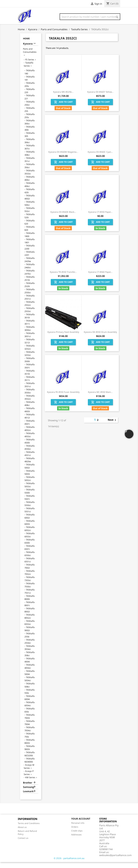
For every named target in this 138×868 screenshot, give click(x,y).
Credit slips (77, 837)
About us (22, 833)
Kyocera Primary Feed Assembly (63, 338)
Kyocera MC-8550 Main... (100, 398)
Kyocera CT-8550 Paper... (100, 218)
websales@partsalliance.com (115, 861)
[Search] (90, 17)
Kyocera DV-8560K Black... (63, 218)
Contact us (23, 844)
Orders (75, 833)
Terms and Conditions (29, 829)
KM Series (30, 783)
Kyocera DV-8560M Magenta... (63, 158)
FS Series (30, 65)
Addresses (76, 841)
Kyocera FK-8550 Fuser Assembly (63, 398)
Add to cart (63, 108)
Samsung (28, 793)
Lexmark (28, 797)
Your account (81, 825)
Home (26, 44)
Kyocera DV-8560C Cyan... (100, 158)
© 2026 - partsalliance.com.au (69, 864)
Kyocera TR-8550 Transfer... (63, 278)
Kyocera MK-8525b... (63, 98)
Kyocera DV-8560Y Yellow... (100, 98)
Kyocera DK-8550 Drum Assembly (100, 338)
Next (112, 426)
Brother (28, 789)
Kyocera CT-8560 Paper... (100, 278)
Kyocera (28, 50)
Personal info (78, 829)
